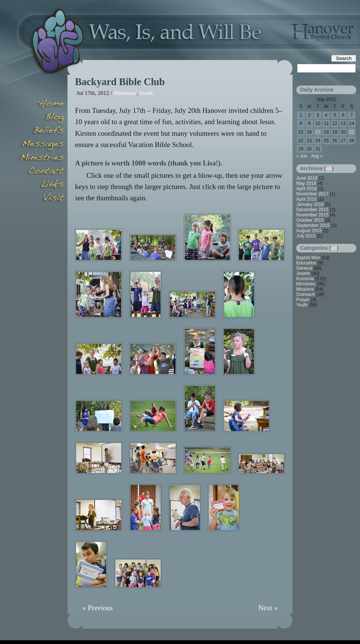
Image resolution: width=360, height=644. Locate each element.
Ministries (125, 93)
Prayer (303, 300)
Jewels (303, 273)
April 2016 (306, 199)
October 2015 (310, 220)
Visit (41, 199)
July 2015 (306, 236)
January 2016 (310, 204)
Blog (41, 118)
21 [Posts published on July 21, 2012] (352, 132)
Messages (41, 145)
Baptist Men (308, 258)
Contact (41, 172)
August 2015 (309, 231)
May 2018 (306, 183)
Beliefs (41, 131)
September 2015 (313, 225)
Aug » (317, 156)
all (329, 168)
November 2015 (312, 215)
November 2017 (312, 194)
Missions (305, 289)
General (304, 268)
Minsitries (41, 158)
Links (41, 185)
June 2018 (307, 178)
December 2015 (312, 210)
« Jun (302, 156)
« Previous (98, 608)
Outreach (306, 294)
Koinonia (305, 279)
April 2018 (306, 189)
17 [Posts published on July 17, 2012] (318, 132)
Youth (146, 93)
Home (41, 104)
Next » (268, 608)
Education (306, 263)
